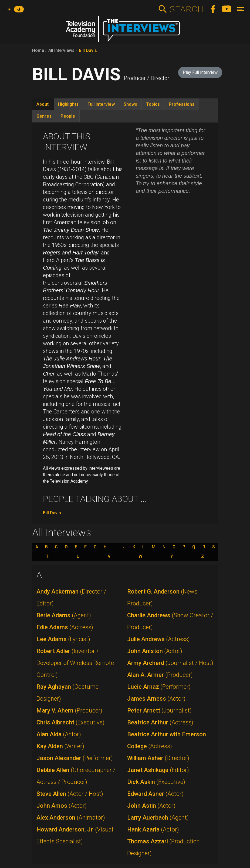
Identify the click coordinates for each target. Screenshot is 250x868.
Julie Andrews (158, 639)
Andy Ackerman (71, 597)
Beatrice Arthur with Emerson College (167, 740)
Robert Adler (75, 663)
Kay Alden (60, 746)
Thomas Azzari (163, 847)
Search (187, 9)
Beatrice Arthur (160, 722)
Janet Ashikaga (158, 770)
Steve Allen (70, 794)
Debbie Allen (76, 776)
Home (38, 50)
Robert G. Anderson (162, 597)
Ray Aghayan (67, 693)
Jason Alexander (75, 758)
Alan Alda (59, 734)
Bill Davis (88, 50)
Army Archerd (170, 663)
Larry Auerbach (158, 818)
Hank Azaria (153, 829)
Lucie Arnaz (159, 687)
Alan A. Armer (160, 675)
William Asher (158, 758)
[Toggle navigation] (241, 9)
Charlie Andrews (170, 621)
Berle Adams (64, 615)
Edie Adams (65, 627)
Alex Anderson (71, 818)
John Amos (62, 806)
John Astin (151, 806)
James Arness (156, 699)
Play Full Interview (200, 72)
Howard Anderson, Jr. (75, 835)
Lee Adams (63, 639)
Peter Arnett (159, 710)
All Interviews (61, 50)
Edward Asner (155, 794)
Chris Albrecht (70, 722)
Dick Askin (156, 782)
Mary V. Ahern (69, 710)
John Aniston (155, 651)
